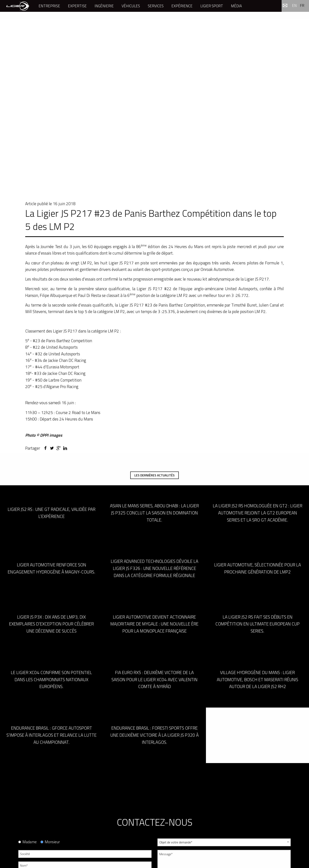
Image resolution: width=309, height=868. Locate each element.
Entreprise (49, 6)
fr (302, 5)
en (294, 5)
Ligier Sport (212, 6)
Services (156, 6)
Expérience (182, 6)
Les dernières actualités (154, 475)
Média (236, 6)
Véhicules (131, 6)
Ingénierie (104, 6)
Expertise (77, 6)
